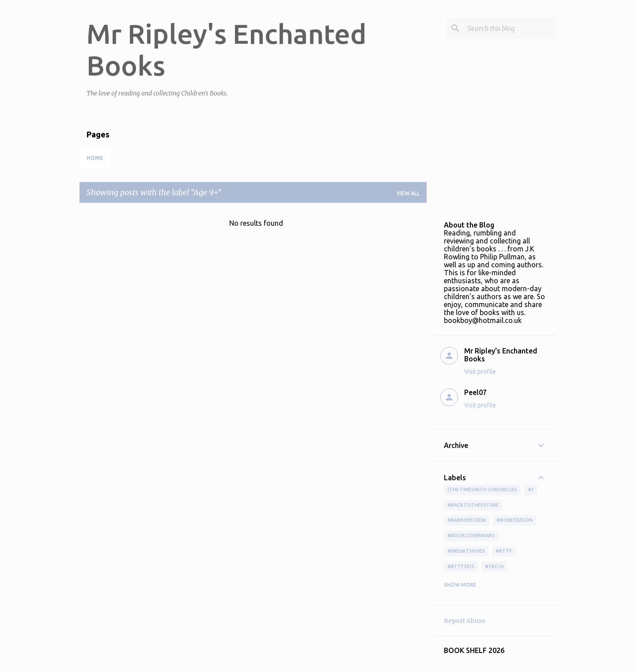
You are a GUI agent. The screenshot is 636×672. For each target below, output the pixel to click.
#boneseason (515, 520)
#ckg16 (494, 566)
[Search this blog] (511, 28)
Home (95, 158)
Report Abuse (465, 621)
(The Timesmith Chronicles (482, 490)
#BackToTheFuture (473, 505)
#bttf (504, 551)
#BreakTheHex (466, 551)
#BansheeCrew (467, 520)
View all (408, 193)
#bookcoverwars (471, 535)
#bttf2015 (461, 566)
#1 (531, 490)
